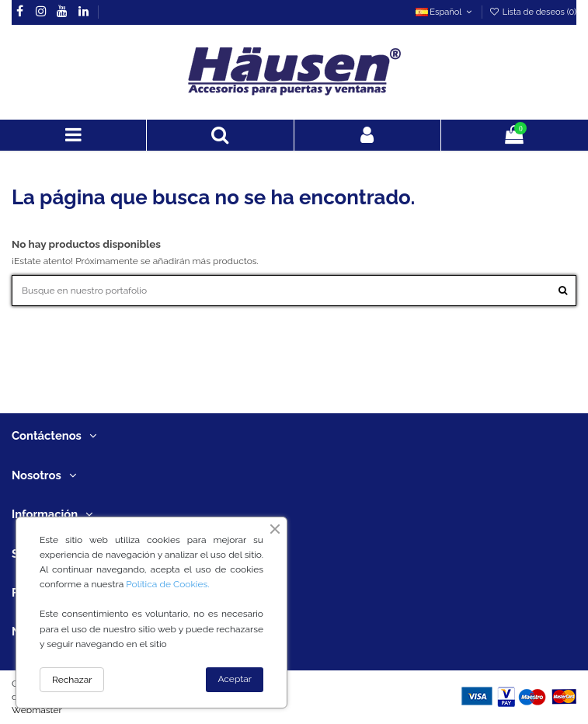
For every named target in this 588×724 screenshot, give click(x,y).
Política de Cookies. (167, 584)
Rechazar (72, 680)
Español (445, 12)
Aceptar (235, 679)
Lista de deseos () (533, 12)
